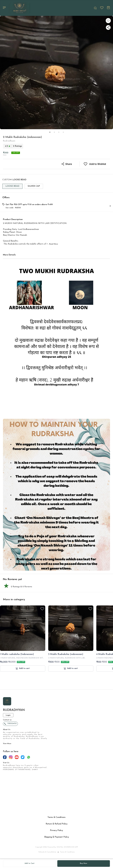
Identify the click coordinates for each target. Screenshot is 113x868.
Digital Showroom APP (67, 847)
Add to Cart (29, 863)
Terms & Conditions (67, 852)
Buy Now (84, 863)
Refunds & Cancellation (47, 852)
